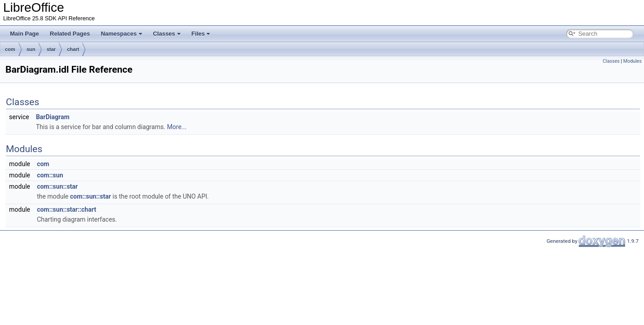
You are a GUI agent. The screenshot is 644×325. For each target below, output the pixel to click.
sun (31, 49)
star (51, 49)
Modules (632, 61)
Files (201, 34)
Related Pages (70, 34)
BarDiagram (52, 117)
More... (177, 127)
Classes (167, 34)
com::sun (50, 175)
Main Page (24, 34)
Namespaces (121, 34)
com (10, 49)
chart (73, 49)
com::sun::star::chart (67, 209)
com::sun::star (58, 186)
